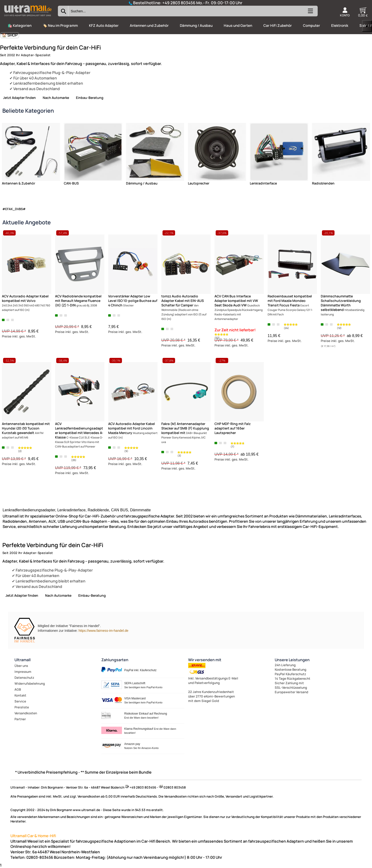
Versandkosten (26, 713)
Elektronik (340, 25)
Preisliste (22, 707)
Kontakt (20, 695)
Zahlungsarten (115, 660)
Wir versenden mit (205, 660)
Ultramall (23, 660)
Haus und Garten (238, 25)
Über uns (21, 666)
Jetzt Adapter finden (19, 98)
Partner (20, 719)
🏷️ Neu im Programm (60, 25)
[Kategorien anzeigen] (310, 13)
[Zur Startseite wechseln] (28, 18)
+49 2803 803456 (179, 3)
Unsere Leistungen (292, 660)
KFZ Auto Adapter (104, 25)
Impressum (23, 672)
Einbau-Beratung (90, 98)
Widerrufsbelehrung (30, 683)
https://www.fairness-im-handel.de (103, 631)
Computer (312, 25)
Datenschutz (24, 678)
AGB (18, 689)
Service (20, 701)
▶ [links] (367, 26)
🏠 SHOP (10, 35)
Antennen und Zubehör (149, 25)
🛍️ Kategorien (20, 25)
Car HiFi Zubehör (278, 25)
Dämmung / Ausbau (196, 25)
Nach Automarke (56, 98)
